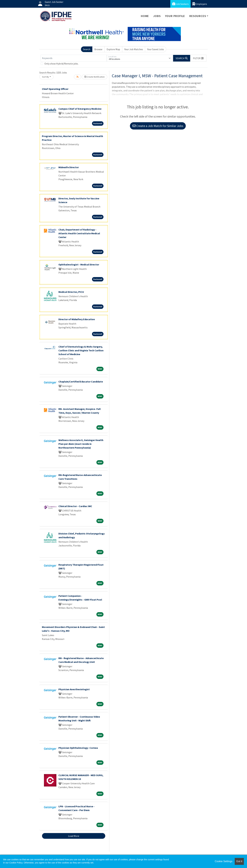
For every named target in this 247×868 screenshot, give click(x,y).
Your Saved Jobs (156, 49)
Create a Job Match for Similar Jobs (158, 126)
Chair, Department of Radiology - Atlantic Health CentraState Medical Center (79, 233)
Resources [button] (198, 16)
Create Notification (95, 77)
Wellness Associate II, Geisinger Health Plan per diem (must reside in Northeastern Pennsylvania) (81, 444)
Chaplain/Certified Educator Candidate (81, 382)
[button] (198, 58)
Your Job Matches (134, 49)
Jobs (157, 16)
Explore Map (113, 49)
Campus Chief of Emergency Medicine (80, 109)
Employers (200, 4)
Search (87, 49)
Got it (239, 861)
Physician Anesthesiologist (74, 689)
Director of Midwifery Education (77, 319)
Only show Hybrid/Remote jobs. (61, 64)
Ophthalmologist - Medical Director (79, 264)
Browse (98, 49)
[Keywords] (74, 58)
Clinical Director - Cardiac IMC (75, 506)
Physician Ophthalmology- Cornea (78, 748)
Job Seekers (180, 4)
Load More (74, 836)
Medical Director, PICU (71, 292)
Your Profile (175, 16)
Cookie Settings (224, 861)
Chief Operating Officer (55, 89)
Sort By (46, 77)
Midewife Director (69, 167)
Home (145, 16)
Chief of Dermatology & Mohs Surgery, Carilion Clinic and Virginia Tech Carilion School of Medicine (81, 350)
